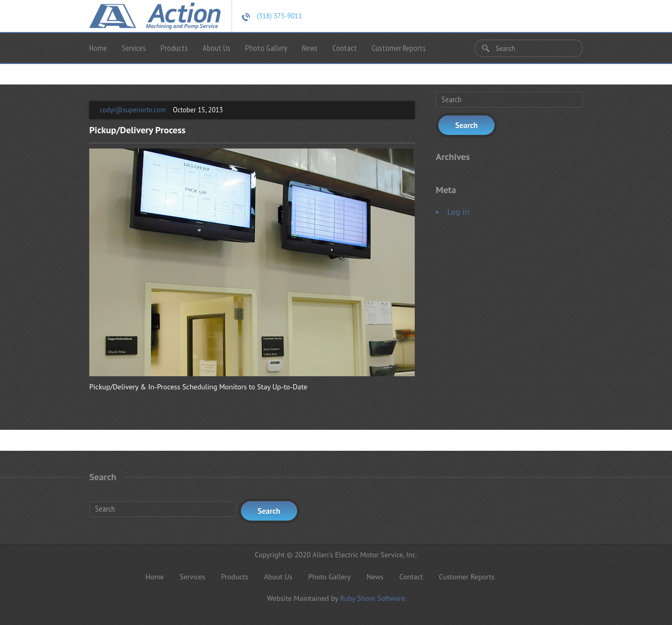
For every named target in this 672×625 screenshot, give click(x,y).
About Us (217, 48)
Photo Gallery (266, 48)
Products (174, 48)
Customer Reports (399, 48)
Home (98, 48)
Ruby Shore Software (372, 598)
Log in (458, 211)
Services (134, 48)
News (310, 48)
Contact (345, 48)
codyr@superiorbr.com (133, 110)
